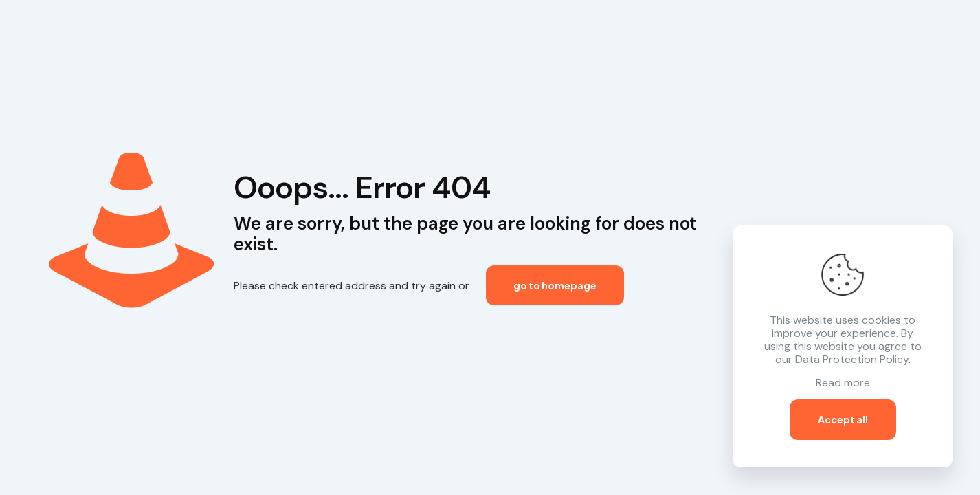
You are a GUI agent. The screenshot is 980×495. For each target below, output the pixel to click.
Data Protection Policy (852, 359)
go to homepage (555, 285)
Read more (843, 383)
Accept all (843, 419)
